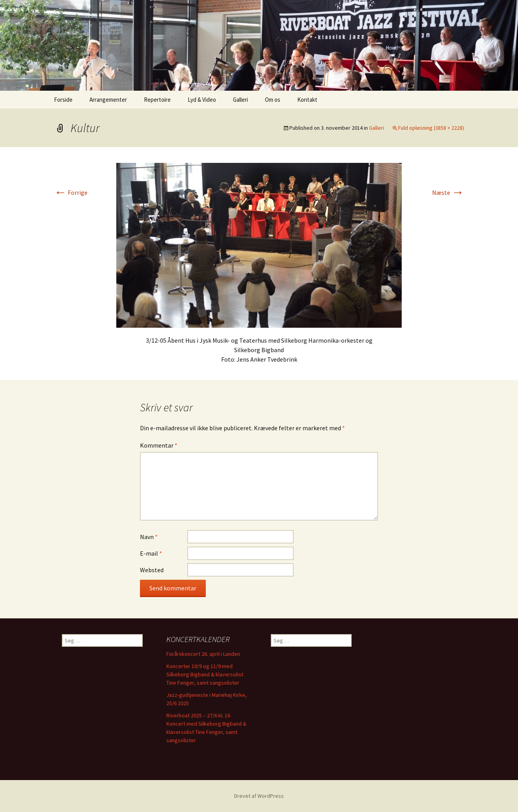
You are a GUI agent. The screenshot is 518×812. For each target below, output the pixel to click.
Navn (149, 537)
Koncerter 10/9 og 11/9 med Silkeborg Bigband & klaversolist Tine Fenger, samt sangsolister (205, 674)
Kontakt (307, 100)
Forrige (71, 192)
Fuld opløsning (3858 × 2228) (431, 128)
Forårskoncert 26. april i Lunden (203, 654)
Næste (448, 192)
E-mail (151, 553)
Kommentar (159, 445)
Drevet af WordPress (259, 796)
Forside (63, 100)
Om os (273, 100)
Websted (152, 570)
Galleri (240, 100)
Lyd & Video (202, 100)
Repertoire (157, 100)
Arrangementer (108, 100)
